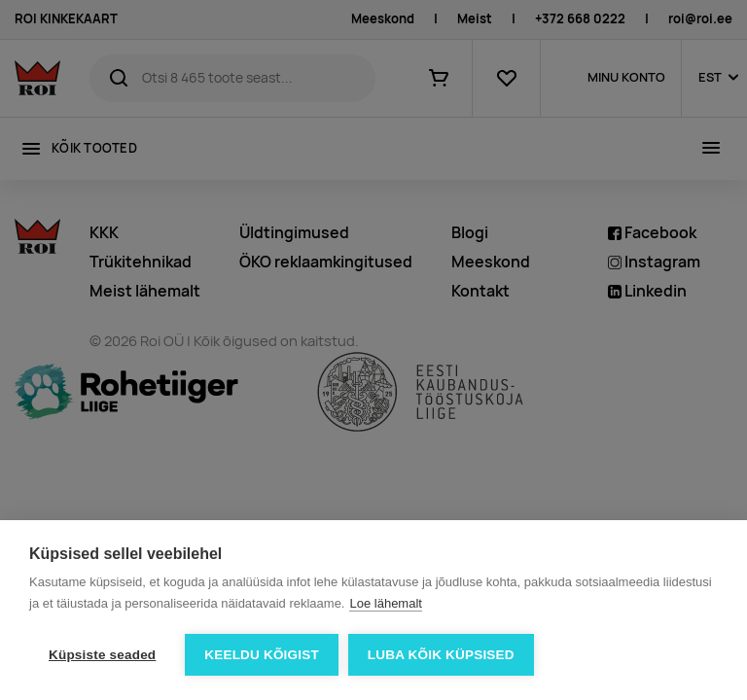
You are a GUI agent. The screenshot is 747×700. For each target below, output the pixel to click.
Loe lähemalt (385, 603)
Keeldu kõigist (262, 655)
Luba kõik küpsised (441, 655)
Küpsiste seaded (102, 655)
